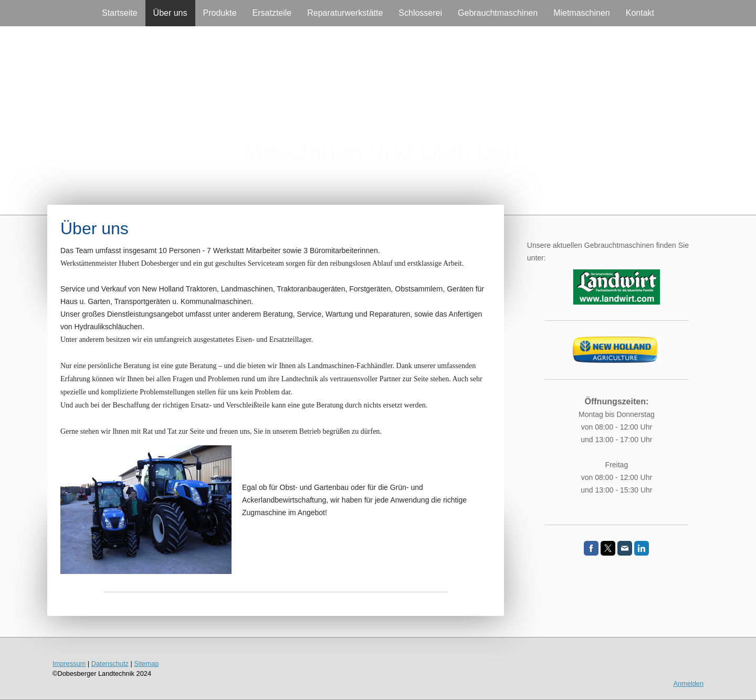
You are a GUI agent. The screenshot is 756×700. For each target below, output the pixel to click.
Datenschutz (110, 664)
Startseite (120, 13)
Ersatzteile (272, 13)
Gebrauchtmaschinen (498, 13)
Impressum (69, 664)
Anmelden (688, 683)
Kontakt (640, 13)
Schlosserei (420, 13)
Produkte (220, 13)
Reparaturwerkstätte (345, 13)
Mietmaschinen (582, 13)
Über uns (170, 13)
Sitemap (146, 664)
